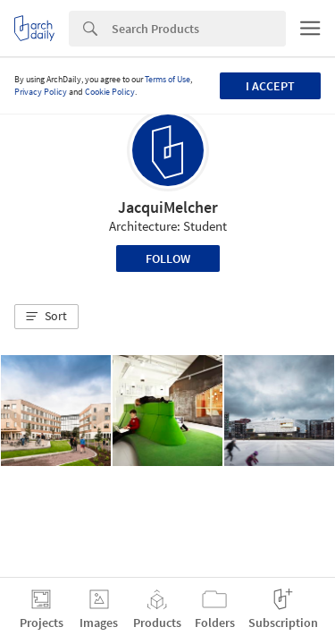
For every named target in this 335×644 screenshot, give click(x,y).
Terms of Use (167, 79)
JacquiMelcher (168, 207)
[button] (46, 317)
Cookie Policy (110, 92)
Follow (168, 258)
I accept (270, 86)
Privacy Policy (41, 92)
